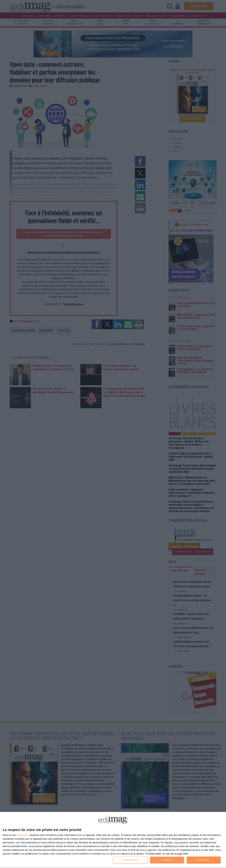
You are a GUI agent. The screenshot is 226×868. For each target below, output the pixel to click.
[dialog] (113, 840)
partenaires (23, 835)
